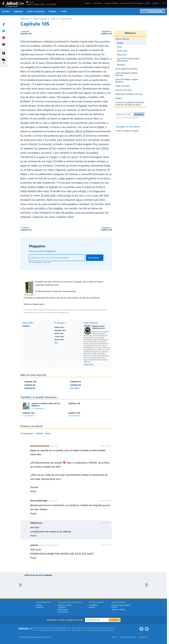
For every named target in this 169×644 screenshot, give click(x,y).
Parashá (92, 607)
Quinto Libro (59, 340)
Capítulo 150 (74, 413)
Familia (53, 11)
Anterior (43, 32)
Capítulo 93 (76, 385)
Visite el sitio (88, 364)
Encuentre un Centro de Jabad (132, 3)
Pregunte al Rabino (111, 3)
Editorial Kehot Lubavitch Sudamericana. (57, 291)
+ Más (63, 11)
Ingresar (88, 3)
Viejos (48, 433)
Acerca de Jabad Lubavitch (121, 605)
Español (156, 3)
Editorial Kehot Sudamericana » (99, 327)
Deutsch (119, 131)
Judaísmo (18, 11)
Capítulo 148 (74, 403)
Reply (33, 491)
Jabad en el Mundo (118, 610)
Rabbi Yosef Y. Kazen (69, 630)
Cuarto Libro (66, 19)
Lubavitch (58, 628)
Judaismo (91, 630)
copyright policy (63, 313)
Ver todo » (75, 388)
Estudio (6, 11)
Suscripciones (63, 612)
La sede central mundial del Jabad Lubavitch (101, 628)
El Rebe (114, 607)
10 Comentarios (74, 416)
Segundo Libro (60, 330)
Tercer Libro (59, 333)
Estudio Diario (63, 610)
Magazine (40, 607)
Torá (85, 630)
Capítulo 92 (76, 382)
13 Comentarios (38, 408)
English (127, 131)
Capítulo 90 (30, 385)
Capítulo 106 (30, 382)
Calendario (62, 607)
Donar (148, 3)
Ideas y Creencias (36, 11)
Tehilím (54, 19)
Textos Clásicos (40, 19)
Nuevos (40, 433)
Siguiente (90, 32)
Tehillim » (27, 326)
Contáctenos (143, 637)
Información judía (101, 630)
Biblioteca (25, 19)
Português (135, 131)
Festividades (93, 605)
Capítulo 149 (28, 413)
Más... (57, 343)
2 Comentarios (28, 416)
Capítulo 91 (30, 388)
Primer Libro (59, 327)
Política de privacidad (128, 637)
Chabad (52, 628)
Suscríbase (98, 3)
